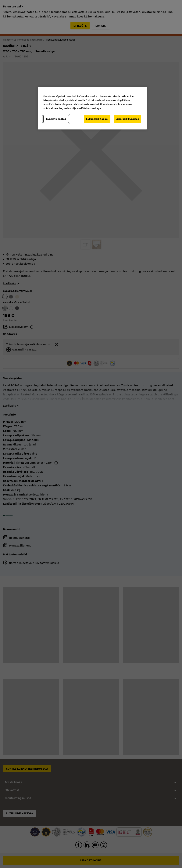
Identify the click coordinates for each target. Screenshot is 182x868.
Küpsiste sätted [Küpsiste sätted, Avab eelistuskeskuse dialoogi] (56, 119)
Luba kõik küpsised (127, 119)
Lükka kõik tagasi (97, 119)
